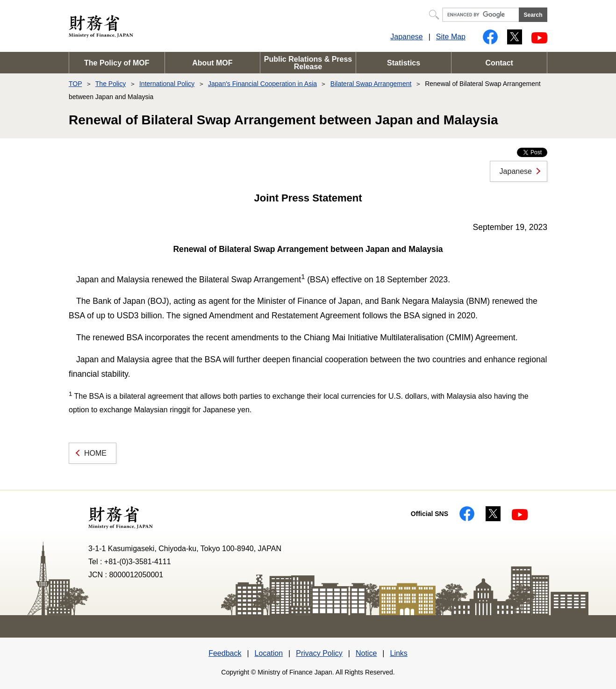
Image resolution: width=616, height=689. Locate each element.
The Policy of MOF (117, 63)
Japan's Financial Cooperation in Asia (262, 84)
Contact (499, 63)
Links (398, 653)
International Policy (167, 84)
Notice (366, 653)
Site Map (451, 37)
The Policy (111, 84)
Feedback (225, 653)
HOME (95, 453)
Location (269, 653)
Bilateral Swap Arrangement (371, 84)
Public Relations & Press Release (308, 63)
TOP (75, 84)
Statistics (404, 63)
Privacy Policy (319, 653)
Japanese (406, 37)
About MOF (212, 63)
